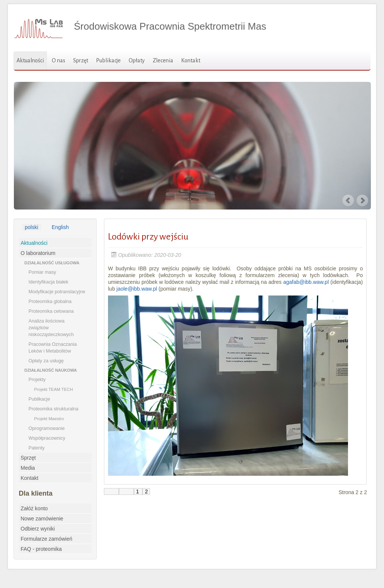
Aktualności (30, 60)
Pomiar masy (42, 272)
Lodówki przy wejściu (148, 237)
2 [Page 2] (146, 492)
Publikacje (108, 60)
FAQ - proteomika (41, 549)
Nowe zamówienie (42, 519)
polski (31, 227)
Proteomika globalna (50, 302)
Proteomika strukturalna (53, 409)
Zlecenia (163, 60)
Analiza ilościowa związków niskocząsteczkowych (51, 328)
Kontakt (191, 60)
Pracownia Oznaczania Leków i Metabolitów (53, 348)
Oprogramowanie (47, 428)
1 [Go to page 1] (138, 492)
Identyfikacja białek (48, 282)
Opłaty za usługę (46, 361)
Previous (348, 201)
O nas (58, 60)
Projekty (37, 380)
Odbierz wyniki (38, 529)
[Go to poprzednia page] (126, 492)
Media (28, 468)
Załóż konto (34, 508)
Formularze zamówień (46, 539)
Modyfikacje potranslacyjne (57, 292)
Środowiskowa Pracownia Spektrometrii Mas (170, 26)
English (60, 227)
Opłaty (137, 60)
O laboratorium (38, 253)
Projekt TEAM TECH (53, 389)
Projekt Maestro (49, 419)
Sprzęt (81, 60)
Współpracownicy (47, 438)
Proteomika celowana (51, 311)
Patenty (37, 448)
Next (363, 201)
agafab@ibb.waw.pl (306, 282)
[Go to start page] (111, 492)
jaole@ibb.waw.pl (137, 289)
